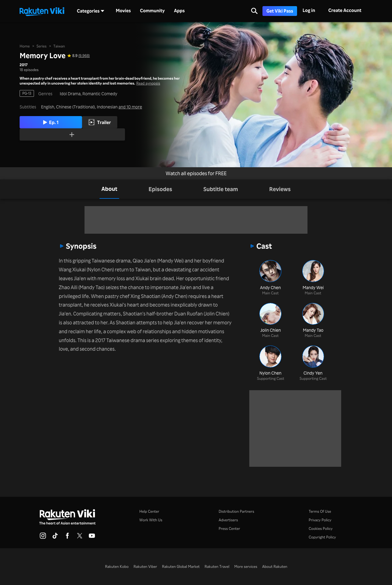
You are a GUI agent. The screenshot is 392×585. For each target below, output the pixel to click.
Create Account (345, 10)
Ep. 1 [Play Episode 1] (59, 122)
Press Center (229, 528)
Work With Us (151, 520)
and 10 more (130, 106)
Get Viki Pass (280, 11)
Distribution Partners (236, 511)
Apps (179, 11)
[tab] (109, 189)
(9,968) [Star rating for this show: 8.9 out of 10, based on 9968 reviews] (84, 55)
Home (25, 45)
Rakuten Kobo (117, 566)
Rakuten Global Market (181, 566)
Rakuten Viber (145, 566)
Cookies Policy (321, 528)
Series (41, 45)
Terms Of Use (320, 511)
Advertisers (228, 520)
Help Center (149, 511)
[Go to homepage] (42, 11)
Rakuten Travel (217, 566)
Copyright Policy (322, 537)
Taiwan (59, 45)
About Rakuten (275, 566)
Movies (123, 11)
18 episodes (29, 69)
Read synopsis (148, 83)
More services (246, 566)
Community (152, 11)
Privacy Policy (320, 520)
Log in (309, 10)
